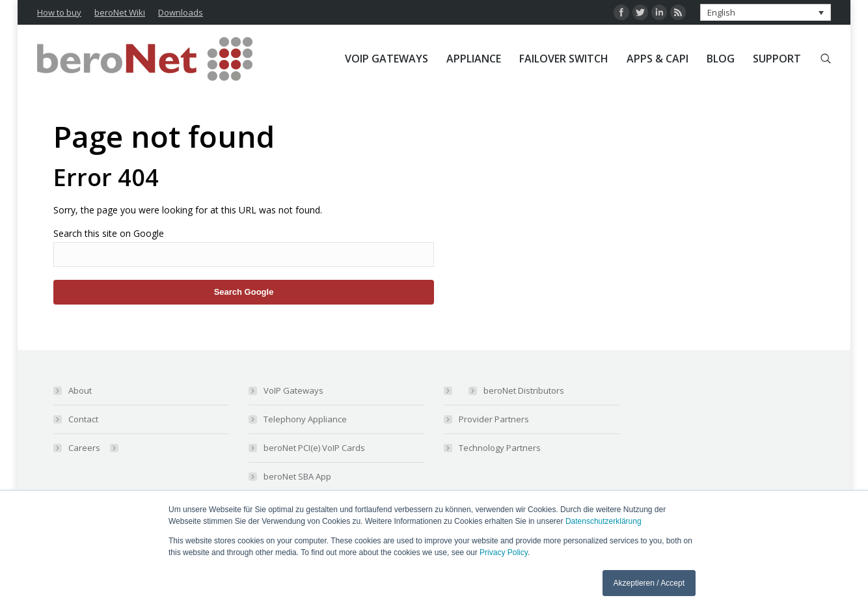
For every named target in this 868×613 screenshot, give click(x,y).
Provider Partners (494, 419)
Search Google (244, 292)
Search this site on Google (109, 233)
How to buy (59, 12)
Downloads (181, 12)
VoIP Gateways (293, 390)
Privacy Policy (504, 552)
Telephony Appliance (305, 419)
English (721, 12)
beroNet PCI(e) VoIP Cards (314, 448)
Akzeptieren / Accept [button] (649, 583)
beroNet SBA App (297, 476)
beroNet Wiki (120, 12)
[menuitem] (387, 59)
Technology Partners (500, 448)
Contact (83, 419)
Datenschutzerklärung (604, 521)
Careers (84, 448)
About (80, 390)
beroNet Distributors (524, 390)
